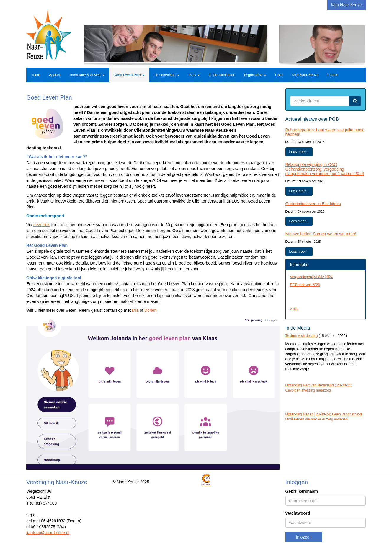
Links (279, 75)
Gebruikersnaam (302, 491)
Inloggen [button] (304, 537)
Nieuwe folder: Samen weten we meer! (321, 234)
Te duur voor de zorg (302, 336)
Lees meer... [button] (299, 152)
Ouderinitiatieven (222, 75)
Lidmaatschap (166, 75)
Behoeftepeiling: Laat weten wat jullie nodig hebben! (325, 132)
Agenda (55, 75)
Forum (333, 75)
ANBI (294, 309)
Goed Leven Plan (129, 75)
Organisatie (255, 75)
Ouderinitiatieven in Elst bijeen (313, 204)
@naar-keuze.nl (48, 533)
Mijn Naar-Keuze (305, 75)
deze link (41, 225)
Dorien (150, 310)
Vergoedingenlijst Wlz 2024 (312, 277)
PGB (194, 75)
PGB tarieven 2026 (305, 285)
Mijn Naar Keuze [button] (347, 5)
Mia (135, 310)
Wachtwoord (298, 513)
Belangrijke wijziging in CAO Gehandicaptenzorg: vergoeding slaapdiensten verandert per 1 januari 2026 (325, 169)
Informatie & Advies (87, 75)
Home (35, 75)
